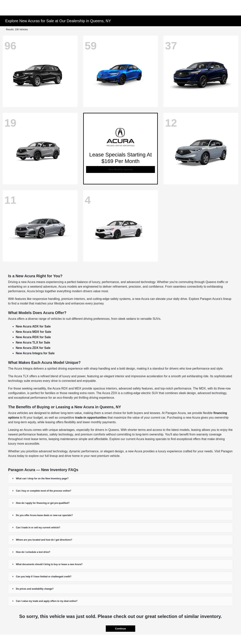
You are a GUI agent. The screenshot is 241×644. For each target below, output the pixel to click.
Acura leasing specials (151, 439)
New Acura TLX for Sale (33, 342)
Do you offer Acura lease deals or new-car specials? (44, 515)
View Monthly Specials (120, 169)
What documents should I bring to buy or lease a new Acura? (49, 564)
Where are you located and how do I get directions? (44, 540)
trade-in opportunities (91, 418)
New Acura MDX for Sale (33, 332)
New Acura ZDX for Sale (33, 348)
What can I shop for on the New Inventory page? (42, 479)
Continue (120, 629)
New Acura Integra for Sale (35, 353)
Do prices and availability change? (35, 589)
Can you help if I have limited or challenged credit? (44, 577)
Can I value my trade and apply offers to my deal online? (47, 601)
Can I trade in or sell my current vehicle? (38, 528)
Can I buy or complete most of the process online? (44, 491)
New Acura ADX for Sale (33, 326)
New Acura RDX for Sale (33, 337)
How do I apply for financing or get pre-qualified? (43, 503)
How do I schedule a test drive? (33, 552)
